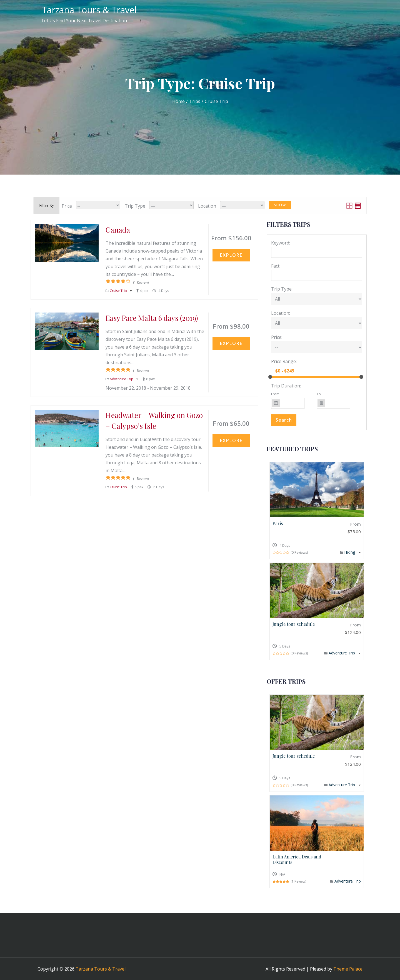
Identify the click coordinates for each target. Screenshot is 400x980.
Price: (277, 337)
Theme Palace (348, 969)
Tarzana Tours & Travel (89, 10)
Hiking (350, 552)
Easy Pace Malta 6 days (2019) (152, 318)
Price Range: (284, 361)
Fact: (276, 266)
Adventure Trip (122, 379)
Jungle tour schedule (294, 624)
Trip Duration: (286, 386)
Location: (281, 313)
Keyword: (281, 243)
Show (280, 205)
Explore (231, 255)
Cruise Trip (119, 291)
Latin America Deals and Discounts (297, 859)
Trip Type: (282, 289)
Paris (278, 523)
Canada (118, 230)
